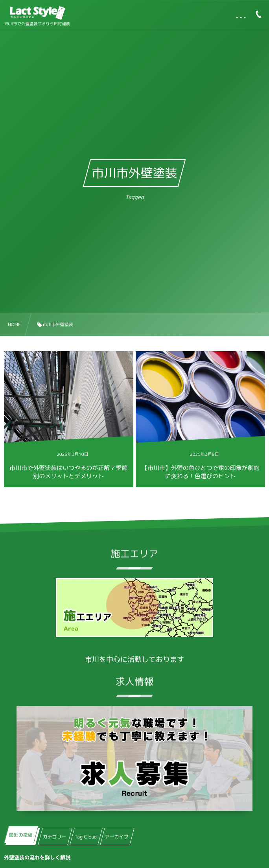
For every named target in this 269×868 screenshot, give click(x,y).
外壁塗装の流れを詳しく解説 (37, 858)
